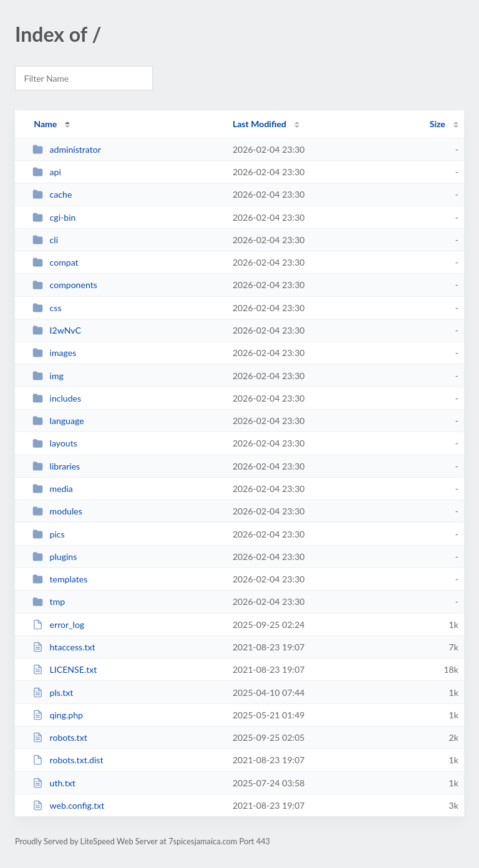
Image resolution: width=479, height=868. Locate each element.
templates (60, 579)
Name (45, 124)
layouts (55, 443)
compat (55, 262)
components (65, 285)
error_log (58, 624)
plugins (55, 557)
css (47, 308)
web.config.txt (68, 805)
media (53, 489)
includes (57, 398)
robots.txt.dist (68, 760)
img (48, 376)
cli (45, 240)
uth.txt (54, 783)
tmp (49, 601)
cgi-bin (54, 217)
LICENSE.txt (65, 669)
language (58, 421)
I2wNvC (57, 330)
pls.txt (53, 692)
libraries (56, 466)
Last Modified (259, 124)
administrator (67, 149)
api (47, 172)
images (54, 353)
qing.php (58, 715)
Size (438, 124)
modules (57, 511)
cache (52, 194)
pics (49, 534)
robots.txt (60, 737)
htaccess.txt (64, 647)
